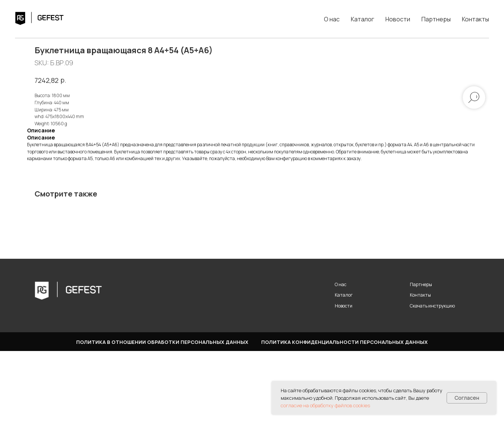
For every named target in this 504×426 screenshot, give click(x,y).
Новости (398, 19)
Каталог (363, 19)
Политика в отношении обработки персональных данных (162, 417)
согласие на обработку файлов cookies (325, 405)
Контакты (475, 19)
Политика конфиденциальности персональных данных (345, 417)
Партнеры (436, 19)
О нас (332, 19)
